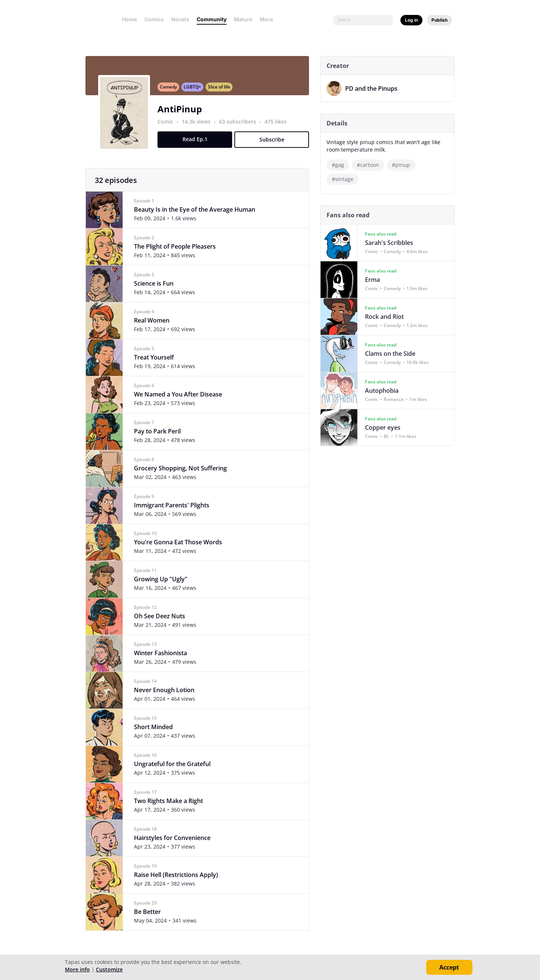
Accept (449, 967)
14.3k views (200, 126)
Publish (439, 20)
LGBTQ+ (195, 91)
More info (77, 969)
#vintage (346, 179)
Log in (411, 20)
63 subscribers (241, 126)
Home (129, 19)
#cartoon (371, 165)
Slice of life (222, 91)
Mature (243, 19)
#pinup (404, 165)
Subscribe (274, 144)
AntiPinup (183, 113)
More (269, 19)
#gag (341, 165)
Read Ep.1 (198, 143)
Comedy (171, 91)
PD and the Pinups (374, 88)
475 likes (279, 126)
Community (212, 19)
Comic (168, 126)
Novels (180, 19)
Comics (154, 19)
